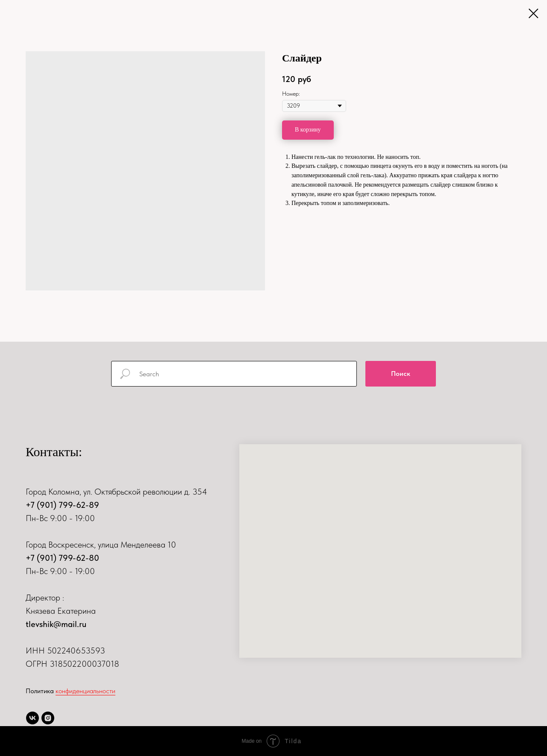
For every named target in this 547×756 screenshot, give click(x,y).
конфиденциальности (85, 691)
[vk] (32, 718)
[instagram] (48, 718)
